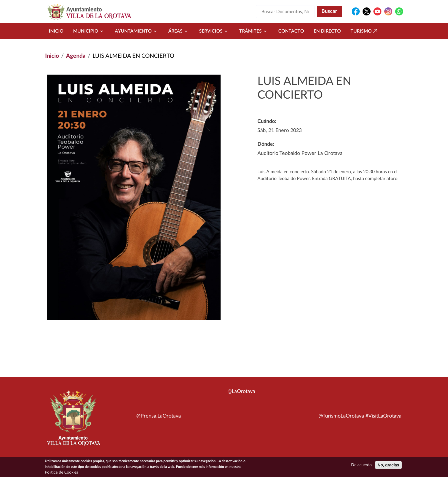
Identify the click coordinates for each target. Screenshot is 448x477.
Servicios (214, 31)
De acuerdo (361, 466)
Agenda (76, 56)
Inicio (56, 31)
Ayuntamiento (137, 31)
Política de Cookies (61, 473)
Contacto (291, 31)
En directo (327, 31)
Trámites (254, 31)
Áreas (179, 31)
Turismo (365, 31)
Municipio (89, 31)
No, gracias (388, 466)
